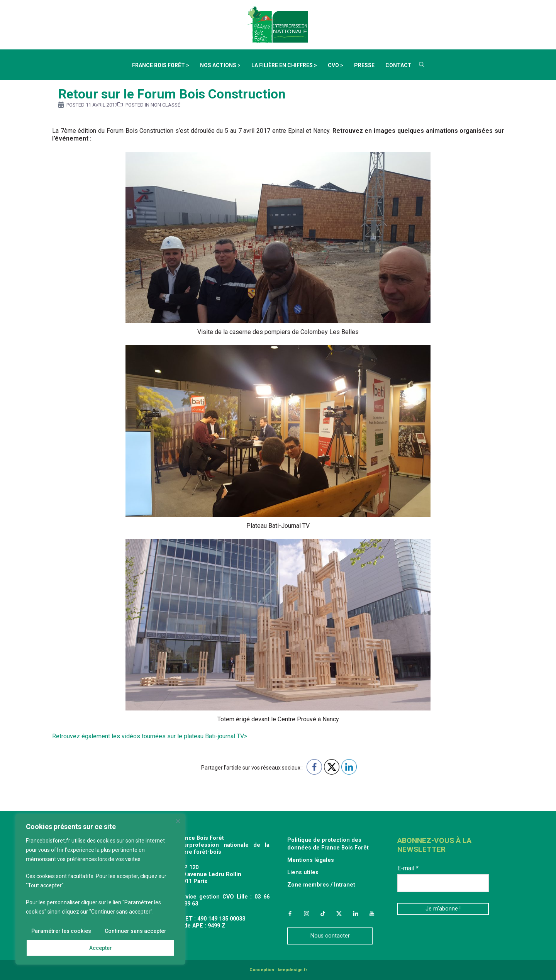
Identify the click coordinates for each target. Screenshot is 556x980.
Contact (398, 65)
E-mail (408, 868)
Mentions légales (311, 860)
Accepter (101, 948)
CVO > (336, 65)
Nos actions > (220, 65)
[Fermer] (178, 821)
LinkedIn (356, 914)
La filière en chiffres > (284, 65)
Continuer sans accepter (136, 931)
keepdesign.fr (292, 970)
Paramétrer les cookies (61, 931)
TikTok (323, 914)
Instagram (306, 914)
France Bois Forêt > (161, 65)
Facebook (290, 914)
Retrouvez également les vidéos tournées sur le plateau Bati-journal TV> (150, 736)
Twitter (339, 914)
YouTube (372, 914)
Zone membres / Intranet (321, 885)
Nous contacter (330, 936)
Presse (364, 65)
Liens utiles (303, 872)
